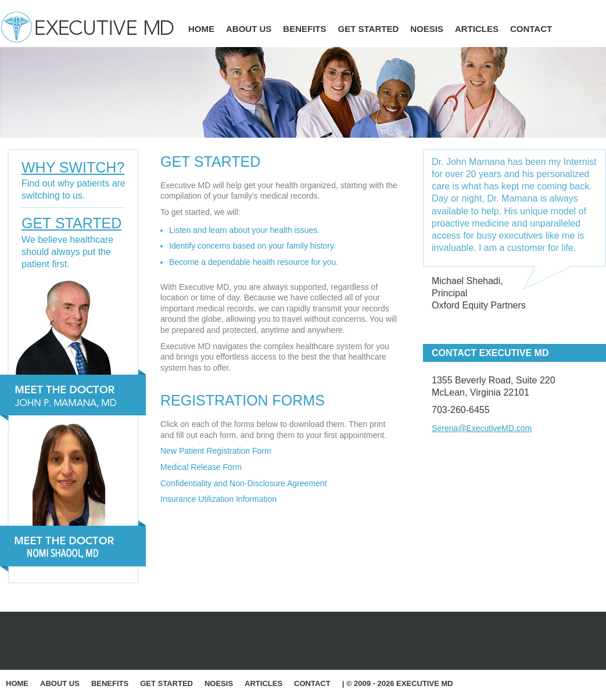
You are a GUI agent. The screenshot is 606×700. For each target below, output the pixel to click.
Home (201, 29)
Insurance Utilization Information (218, 499)
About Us (249, 29)
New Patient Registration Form (216, 451)
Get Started (369, 29)
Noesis (427, 29)
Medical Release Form (201, 467)
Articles (477, 29)
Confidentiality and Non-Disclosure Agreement (243, 483)
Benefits (304, 29)
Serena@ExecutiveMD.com (482, 428)
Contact (531, 29)
